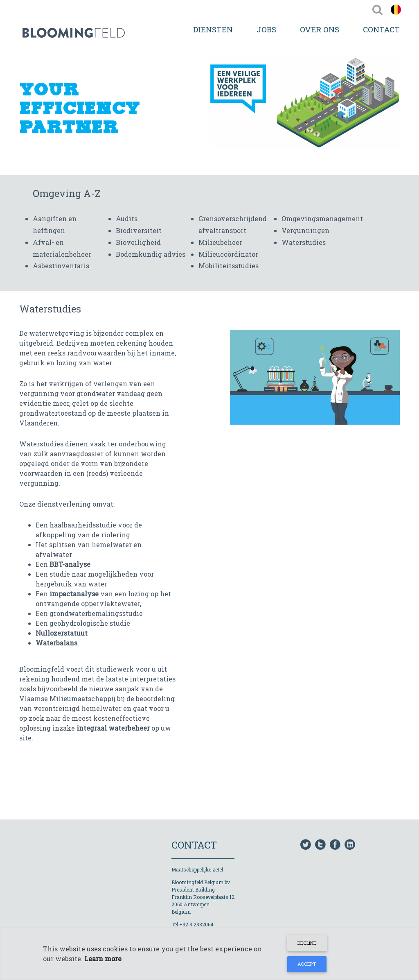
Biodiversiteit (139, 230)
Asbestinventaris (61, 266)
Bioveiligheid (138, 242)
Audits (127, 218)
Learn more (103, 958)
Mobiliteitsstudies (229, 266)
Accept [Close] (307, 964)
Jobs (266, 29)
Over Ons (320, 29)
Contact (381, 29)
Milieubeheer (220, 242)
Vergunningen (305, 230)
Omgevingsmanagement (322, 218)
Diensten (213, 29)
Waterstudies (304, 242)
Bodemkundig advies (151, 254)
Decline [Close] (307, 943)
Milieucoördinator (228, 254)
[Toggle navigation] (377, 9)
